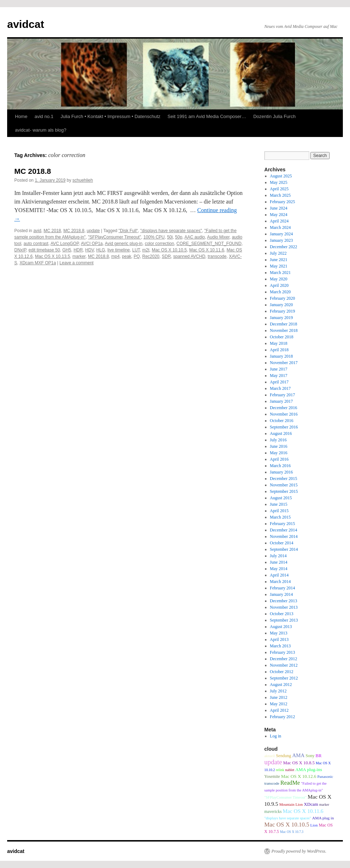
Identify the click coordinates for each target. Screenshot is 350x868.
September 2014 (284, 549)
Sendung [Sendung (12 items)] (284, 756)
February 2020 (282, 298)
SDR (166, 256)
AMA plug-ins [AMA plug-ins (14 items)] (309, 770)
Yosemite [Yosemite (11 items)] (272, 776)
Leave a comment (77, 263)
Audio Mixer (218, 237)
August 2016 (281, 433)
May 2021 (279, 266)
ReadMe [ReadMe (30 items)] (290, 783)
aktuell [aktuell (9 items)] (270, 756)
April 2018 (279, 350)
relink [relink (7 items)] (280, 770)
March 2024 (280, 227)
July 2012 (278, 691)
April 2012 (279, 710)
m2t (146, 250)
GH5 (67, 250)
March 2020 (280, 292)
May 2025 (279, 182)
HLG (101, 250)
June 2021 (279, 260)
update (93, 231)
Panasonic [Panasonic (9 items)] (325, 776)
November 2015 (284, 485)
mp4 (116, 256)
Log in (276, 736)
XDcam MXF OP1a (38, 263)
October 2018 (282, 337)
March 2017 (280, 388)
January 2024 (281, 234)
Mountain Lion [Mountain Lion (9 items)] (291, 804)
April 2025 (279, 189)
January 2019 (281, 318)
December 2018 (284, 324)
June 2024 (279, 208)
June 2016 (279, 446)
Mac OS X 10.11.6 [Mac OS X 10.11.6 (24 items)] (303, 811)
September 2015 (284, 491)
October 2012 (282, 672)
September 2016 (284, 427)
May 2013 (279, 633)
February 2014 (282, 588)
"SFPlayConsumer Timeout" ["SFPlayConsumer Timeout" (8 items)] (285, 797)
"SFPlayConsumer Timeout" (114, 237)
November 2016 (284, 414)
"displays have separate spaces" (171, 231)
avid (37, 231)
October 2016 (282, 421)
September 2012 (284, 678)
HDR (78, 250)
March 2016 (280, 466)
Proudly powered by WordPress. (299, 851)
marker (79, 256)
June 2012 (279, 697)
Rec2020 (151, 256)
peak (127, 256)
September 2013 (284, 620)
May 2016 (279, 453)
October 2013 (282, 614)
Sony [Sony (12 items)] (310, 756)
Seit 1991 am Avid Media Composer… (207, 116)
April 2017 (279, 382)
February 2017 (282, 395)
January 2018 (281, 356)
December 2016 (284, 408)
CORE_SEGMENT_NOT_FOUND (209, 244)
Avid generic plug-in (124, 244)
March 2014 (280, 582)
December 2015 (284, 479)
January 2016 (281, 472)
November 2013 (284, 607)
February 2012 (282, 717)
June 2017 (279, 369)
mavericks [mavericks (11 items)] (273, 811)
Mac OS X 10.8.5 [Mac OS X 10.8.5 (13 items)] (299, 763)
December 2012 (284, 659)
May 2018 (279, 343)
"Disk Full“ (128, 231)
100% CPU (154, 237)
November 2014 (284, 536)
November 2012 (284, 665)
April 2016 (279, 459)
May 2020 (279, 279)
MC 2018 (52, 231)
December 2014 (284, 530)
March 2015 (280, 517)
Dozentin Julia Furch (274, 116)
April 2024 (279, 221)
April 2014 (279, 575)
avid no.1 (44, 116)
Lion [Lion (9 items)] (314, 825)
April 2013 (279, 639)
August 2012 (281, 685)
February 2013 (282, 652)
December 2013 (284, 601)
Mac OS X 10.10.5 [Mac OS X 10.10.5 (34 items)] (287, 825)
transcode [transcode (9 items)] (272, 783)
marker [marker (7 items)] (324, 805)
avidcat (26, 24)
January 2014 (281, 594)
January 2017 (281, 401)
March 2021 (280, 273)
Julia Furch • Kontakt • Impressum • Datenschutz (110, 116)
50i (170, 237)
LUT (136, 250)
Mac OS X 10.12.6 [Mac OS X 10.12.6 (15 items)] (299, 776)
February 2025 (282, 202)
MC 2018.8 (33, 171)
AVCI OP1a (92, 244)
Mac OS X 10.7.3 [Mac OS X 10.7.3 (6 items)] (292, 832)
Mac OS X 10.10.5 (169, 250)
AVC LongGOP (64, 244)
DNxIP (20, 250)
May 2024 (279, 215)
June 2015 (279, 504)
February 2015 (282, 524)
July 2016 (278, 440)
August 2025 (281, 176)
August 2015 (281, 498)
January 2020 (281, 305)
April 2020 (279, 285)
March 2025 (280, 195)
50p (179, 237)
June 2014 (279, 562)
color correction (159, 244)
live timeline (119, 250)
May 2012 (279, 704)
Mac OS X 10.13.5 (52, 256)
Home (21, 116)
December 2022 (284, 247)
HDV (90, 250)
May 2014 (279, 569)
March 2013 (280, 646)
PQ (137, 256)
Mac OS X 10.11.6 (207, 250)
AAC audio (194, 237)
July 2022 (278, 253)
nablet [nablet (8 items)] (290, 770)
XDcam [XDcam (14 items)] (311, 804)
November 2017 (284, 363)
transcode (217, 256)
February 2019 (282, 311)
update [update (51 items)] (273, 762)
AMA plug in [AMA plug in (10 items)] (323, 818)
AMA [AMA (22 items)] (298, 755)
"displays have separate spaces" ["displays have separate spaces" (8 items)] (288, 818)
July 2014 (278, 556)
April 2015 (279, 511)
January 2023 (281, 240)
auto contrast (36, 244)
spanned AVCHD (189, 256)
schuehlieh (83, 180)
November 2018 (284, 330)
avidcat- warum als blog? (41, 130)
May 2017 (279, 376)
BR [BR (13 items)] (319, 756)
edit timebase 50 (44, 250)
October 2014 (282, 543)
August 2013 (281, 627)
